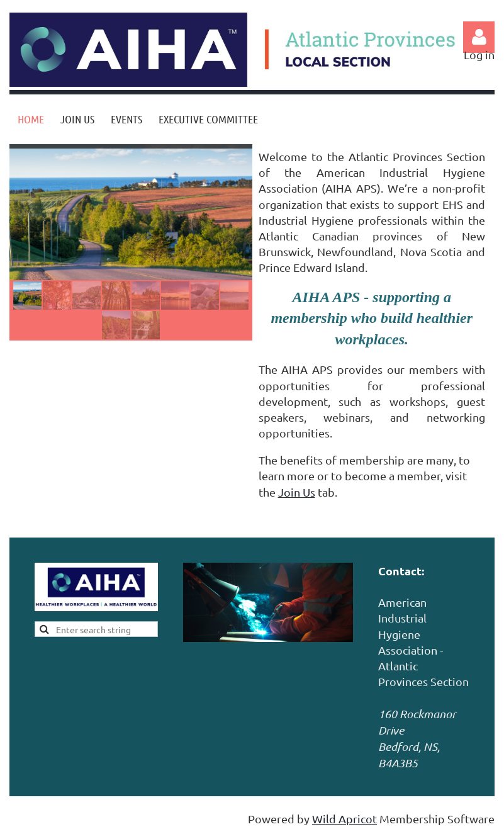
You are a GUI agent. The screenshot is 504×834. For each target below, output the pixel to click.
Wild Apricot (344, 819)
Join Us (297, 492)
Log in (479, 37)
